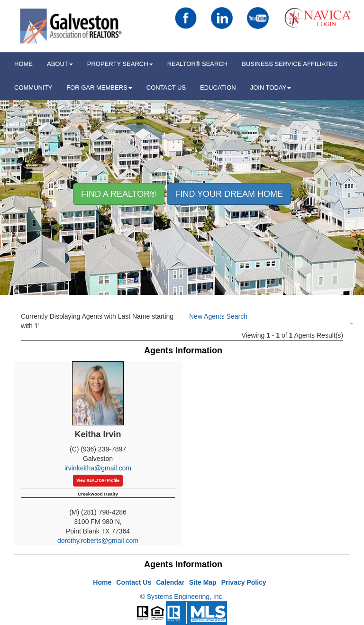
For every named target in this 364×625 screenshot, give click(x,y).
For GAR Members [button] (99, 87)
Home (102, 582)
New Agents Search (218, 316)
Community (33, 87)
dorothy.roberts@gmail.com (98, 541)
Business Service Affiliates (289, 64)
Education (218, 87)
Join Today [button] (271, 87)
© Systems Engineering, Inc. (182, 597)
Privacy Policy (244, 582)
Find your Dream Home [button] (229, 194)
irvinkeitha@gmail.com (98, 468)
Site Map (203, 582)
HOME (23, 64)
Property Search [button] (120, 64)
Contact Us (166, 87)
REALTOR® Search (198, 64)
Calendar (170, 582)
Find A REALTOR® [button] (119, 194)
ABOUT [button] (60, 64)
